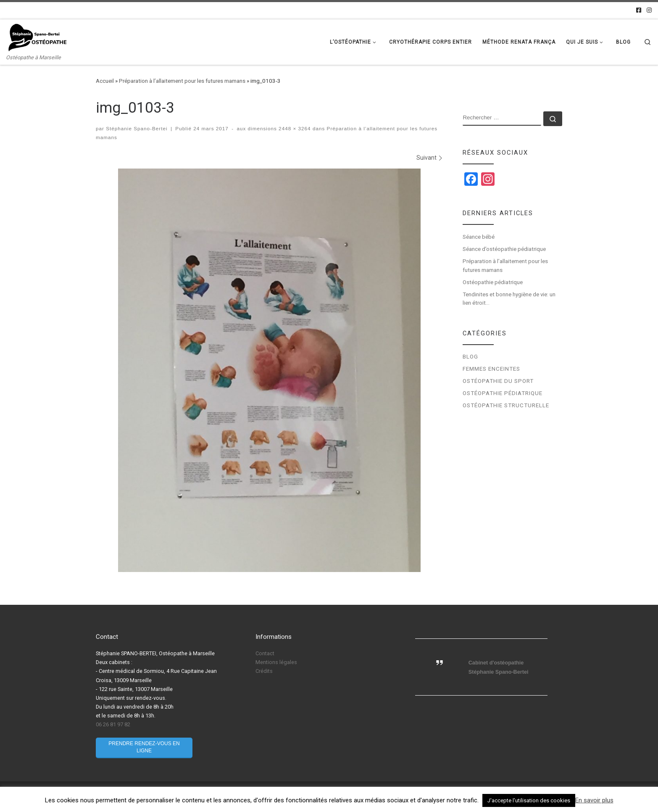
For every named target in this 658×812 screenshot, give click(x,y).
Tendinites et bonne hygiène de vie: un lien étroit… (509, 299)
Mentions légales (276, 662)
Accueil (105, 81)
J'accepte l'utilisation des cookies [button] (529, 800)
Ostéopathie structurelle (506, 405)
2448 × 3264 (294, 128)
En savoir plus (594, 800)
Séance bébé (479, 237)
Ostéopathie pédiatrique (493, 282)
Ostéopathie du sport (498, 381)
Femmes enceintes (491, 369)
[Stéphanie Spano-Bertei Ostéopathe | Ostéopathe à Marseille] (38, 37)
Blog (470, 357)
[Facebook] (639, 11)
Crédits (264, 671)
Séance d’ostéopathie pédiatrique (504, 249)
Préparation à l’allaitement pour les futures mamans (182, 81)
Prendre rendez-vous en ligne (144, 747)
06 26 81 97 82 (113, 724)
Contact (265, 653)
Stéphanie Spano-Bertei (137, 128)
